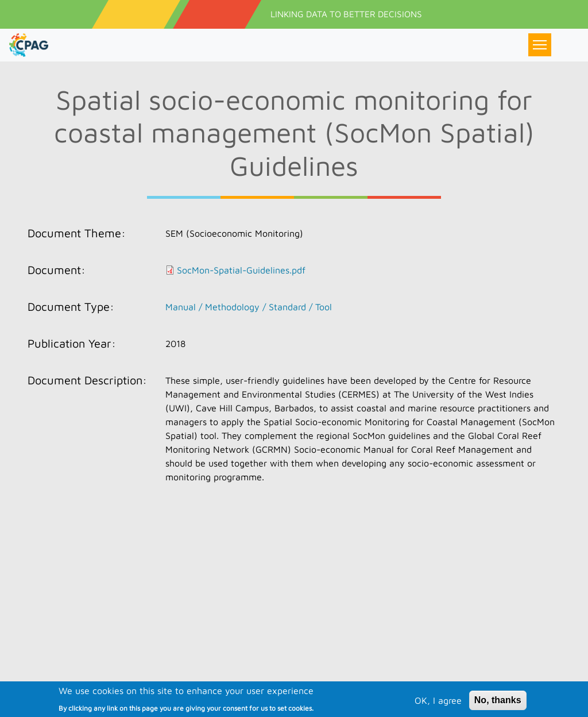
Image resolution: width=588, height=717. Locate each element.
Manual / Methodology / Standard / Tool (249, 307)
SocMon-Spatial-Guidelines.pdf (241, 270)
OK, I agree (438, 706)
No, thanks (498, 706)
